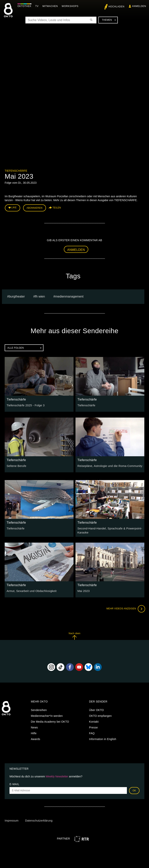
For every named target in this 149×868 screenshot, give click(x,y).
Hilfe (34, 732)
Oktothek (25, 6)
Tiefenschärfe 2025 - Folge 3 (25, 405)
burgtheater (17, 296)
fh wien (40, 296)
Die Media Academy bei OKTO (50, 721)
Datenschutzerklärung (39, 820)
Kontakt (94, 721)
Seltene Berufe (16, 465)
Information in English (103, 738)
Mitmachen (51, 6)
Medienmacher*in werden (47, 715)
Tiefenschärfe (16, 171)
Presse (93, 726)
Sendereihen (39, 709)
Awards (36, 738)
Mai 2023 (83, 590)
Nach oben (74, 635)
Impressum (12, 820)
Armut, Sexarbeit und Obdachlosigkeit (30, 590)
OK (134, 789)
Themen (109, 20)
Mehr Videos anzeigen (125, 608)
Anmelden (76, 249)
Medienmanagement (69, 296)
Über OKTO (96, 709)
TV (38, 6)
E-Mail (14, 783)
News (34, 726)
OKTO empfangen (100, 715)
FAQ (92, 732)
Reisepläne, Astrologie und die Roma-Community (108, 465)
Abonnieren (35, 208)
